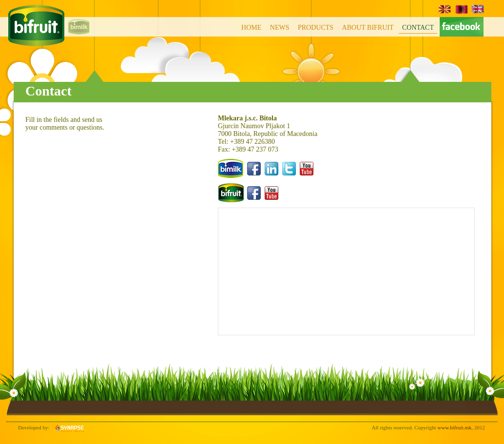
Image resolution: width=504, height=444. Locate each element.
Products (316, 28)
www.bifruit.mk (454, 427)
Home (251, 28)
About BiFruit (368, 28)
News (280, 28)
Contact (418, 28)
